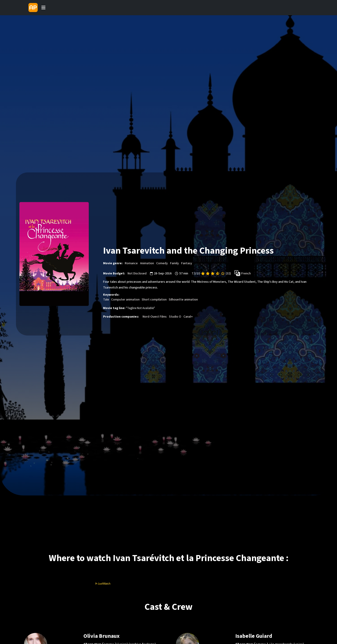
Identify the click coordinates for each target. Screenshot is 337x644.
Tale (106, 300)
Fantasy (187, 263)
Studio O (175, 317)
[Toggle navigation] (43, 8)
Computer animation (125, 300)
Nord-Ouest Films (155, 317)
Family (175, 263)
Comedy (162, 263)
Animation (147, 263)
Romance (131, 263)
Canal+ (188, 317)
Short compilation (154, 300)
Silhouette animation (183, 300)
